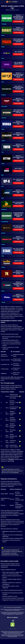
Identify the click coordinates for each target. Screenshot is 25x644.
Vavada (3, 245)
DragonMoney (5, 222)
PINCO (3, 47)
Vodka (3, 129)
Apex (3, 198)
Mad (2, 175)
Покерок (3, 95)
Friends (3, 267)
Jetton (3, 164)
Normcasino (4, 106)
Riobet (3, 35)
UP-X (3, 187)
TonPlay (3, 302)
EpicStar (3, 233)
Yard (2, 70)
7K (2, 279)
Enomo (3, 291)
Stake (3, 256)
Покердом (4, 24)
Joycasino (4, 118)
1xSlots (3, 141)
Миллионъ (4, 210)
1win (2, 152)
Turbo (3, 58)
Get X (3, 82)
